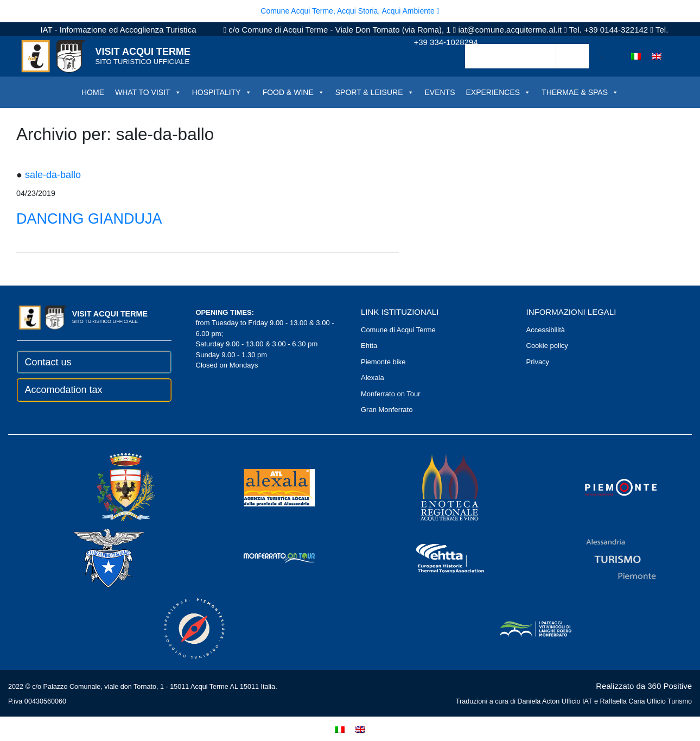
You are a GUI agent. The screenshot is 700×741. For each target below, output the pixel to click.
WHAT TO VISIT (148, 92)
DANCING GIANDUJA (89, 219)
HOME (93, 92)
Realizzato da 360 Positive (644, 686)
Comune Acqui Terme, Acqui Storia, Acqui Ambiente (350, 11)
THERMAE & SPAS (580, 92)
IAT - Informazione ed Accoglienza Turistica (118, 30)
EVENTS (440, 92)
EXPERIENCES (499, 92)
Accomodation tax (64, 390)
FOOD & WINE (294, 92)
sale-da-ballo (53, 175)
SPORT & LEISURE (375, 92)
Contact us (48, 362)
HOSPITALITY (222, 92)
